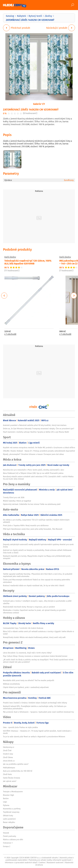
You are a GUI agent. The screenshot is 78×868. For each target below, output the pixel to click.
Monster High (8, 795)
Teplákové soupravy (11, 812)
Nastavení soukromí (55, 862)
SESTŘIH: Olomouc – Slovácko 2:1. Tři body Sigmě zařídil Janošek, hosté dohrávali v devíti (37, 732)
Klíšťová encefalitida (11, 684)
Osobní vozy (8, 754)
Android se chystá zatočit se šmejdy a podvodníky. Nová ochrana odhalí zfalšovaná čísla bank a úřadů (37, 551)
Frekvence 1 (8, 843)
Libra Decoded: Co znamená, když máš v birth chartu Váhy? (27, 653)
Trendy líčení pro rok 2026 (14, 497)
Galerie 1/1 (39, 104)
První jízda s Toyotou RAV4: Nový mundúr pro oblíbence (26, 525)
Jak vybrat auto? (10, 781)
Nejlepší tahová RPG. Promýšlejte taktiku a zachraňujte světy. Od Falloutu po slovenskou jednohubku (35, 707)
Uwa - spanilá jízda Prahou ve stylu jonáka (20, 727)
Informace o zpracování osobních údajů (21, 862)
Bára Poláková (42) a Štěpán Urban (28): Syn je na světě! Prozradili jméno (33, 473)
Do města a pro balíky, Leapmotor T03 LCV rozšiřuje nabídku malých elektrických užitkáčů (36, 521)
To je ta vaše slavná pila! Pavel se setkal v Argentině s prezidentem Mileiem (34, 737)
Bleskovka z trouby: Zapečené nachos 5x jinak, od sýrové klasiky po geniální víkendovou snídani (34, 611)
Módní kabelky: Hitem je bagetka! (17, 501)
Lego (5, 802)
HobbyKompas (9, 768)
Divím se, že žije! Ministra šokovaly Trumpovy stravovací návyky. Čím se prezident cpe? (39, 429)
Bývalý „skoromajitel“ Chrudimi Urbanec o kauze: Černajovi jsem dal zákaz (33, 454)
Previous (4, 296)
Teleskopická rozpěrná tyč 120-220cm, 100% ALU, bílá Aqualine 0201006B (28, 262)
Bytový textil (35, 16)
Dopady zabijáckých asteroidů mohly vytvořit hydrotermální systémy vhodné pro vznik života (38, 546)
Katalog (10, 16)
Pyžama (6, 805)
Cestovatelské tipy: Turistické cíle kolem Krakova (23, 628)
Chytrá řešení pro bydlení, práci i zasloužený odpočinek (26, 687)
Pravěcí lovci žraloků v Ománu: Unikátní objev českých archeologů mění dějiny (35, 703)
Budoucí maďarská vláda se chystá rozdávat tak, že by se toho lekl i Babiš (34, 585)
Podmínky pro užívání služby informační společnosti (50, 860)
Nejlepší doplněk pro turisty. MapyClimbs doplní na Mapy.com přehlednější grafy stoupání (37, 557)
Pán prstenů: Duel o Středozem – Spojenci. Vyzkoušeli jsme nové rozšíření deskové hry (38, 712)
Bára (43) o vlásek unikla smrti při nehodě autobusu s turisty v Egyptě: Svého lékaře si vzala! (38, 633)
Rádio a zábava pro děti (13, 839)
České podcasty (9, 836)
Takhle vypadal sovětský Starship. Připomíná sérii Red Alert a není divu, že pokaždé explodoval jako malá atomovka (38, 575)
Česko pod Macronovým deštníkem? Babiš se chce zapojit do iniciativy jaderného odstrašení (36, 581)
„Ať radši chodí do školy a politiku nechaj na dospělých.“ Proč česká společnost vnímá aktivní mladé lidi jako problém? (38, 661)
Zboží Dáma (8, 757)
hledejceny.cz (9, 747)
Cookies (42, 862)
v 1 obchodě (10, 334)
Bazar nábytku (9, 822)
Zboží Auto (7, 774)
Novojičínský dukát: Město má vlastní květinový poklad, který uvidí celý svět (34, 637)
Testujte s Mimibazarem (13, 792)
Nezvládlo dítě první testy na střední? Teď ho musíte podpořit (29, 680)
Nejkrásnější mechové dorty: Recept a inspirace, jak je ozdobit (29, 607)
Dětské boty (8, 816)
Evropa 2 (7, 846)
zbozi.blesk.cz (9, 761)
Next (74, 296)
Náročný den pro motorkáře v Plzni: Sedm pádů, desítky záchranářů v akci (34, 470)
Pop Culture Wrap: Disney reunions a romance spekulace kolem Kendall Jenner (35, 656)
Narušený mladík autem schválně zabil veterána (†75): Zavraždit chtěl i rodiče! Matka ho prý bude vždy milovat (38, 478)
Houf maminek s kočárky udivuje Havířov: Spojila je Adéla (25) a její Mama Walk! (36, 432)
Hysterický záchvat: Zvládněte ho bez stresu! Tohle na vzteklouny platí (32, 504)
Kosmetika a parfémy (12, 809)
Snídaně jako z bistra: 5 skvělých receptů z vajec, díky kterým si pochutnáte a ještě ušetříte (37, 602)
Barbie (6, 798)
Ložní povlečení (9, 819)
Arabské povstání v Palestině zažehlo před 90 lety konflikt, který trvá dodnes (35, 425)
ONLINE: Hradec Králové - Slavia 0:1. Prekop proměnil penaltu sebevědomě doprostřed (39, 451)
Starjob (6, 833)
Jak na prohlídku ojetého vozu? (16, 764)
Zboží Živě (7, 750)
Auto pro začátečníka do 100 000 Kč (18, 771)
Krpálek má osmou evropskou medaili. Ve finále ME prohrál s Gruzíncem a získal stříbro (39, 447)
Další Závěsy (10, 257)
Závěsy (48, 16)
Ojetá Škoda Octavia (12, 778)
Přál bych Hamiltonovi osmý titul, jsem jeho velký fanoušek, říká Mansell (33, 529)
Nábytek (21, 16)
